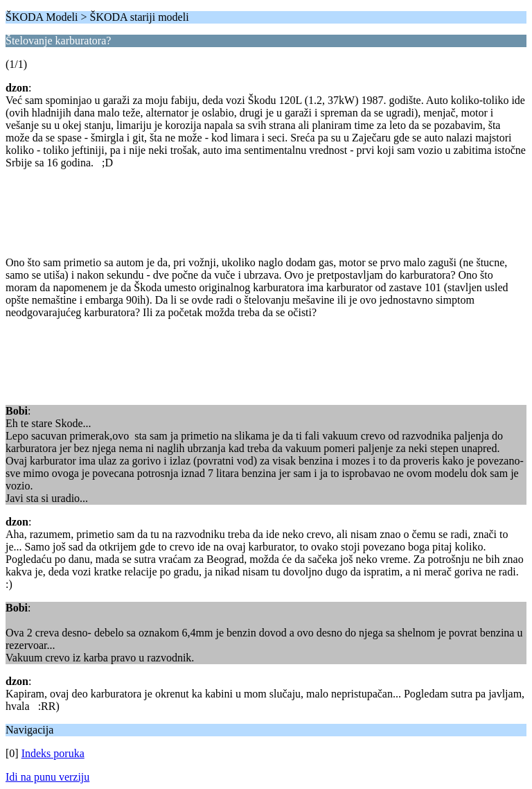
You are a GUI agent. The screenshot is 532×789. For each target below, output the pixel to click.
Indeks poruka (53, 753)
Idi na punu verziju (47, 777)
